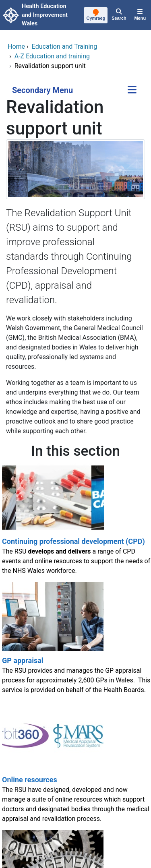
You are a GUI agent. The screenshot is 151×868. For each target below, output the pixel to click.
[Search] (119, 15)
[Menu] (140, 15)
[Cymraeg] (96, 16)
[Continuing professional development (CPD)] (75, 523)
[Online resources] (75, 766)
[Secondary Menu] (132, 90)
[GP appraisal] (75, 642)
